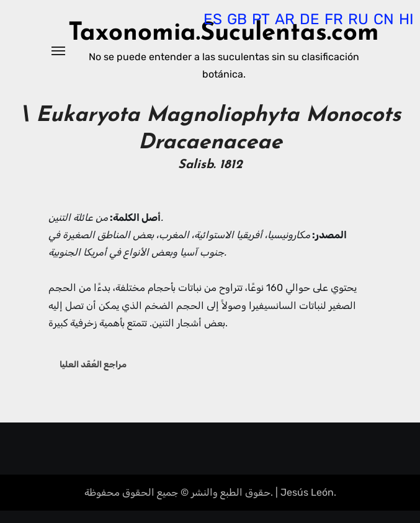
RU (358, 19)
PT (261, 19)
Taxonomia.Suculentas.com (224, 34)
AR (285, 19)
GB (237, 19)
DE (310, 19)
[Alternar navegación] (58, 51)
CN (384, 19)
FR (334, 19)
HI (406, 19)
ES (213, 19)
